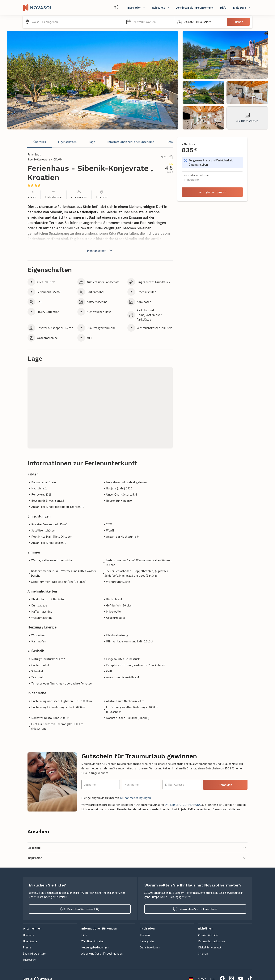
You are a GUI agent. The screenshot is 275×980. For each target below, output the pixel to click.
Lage (92, 142)
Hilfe (223, 8)
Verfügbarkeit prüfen (212, 192)
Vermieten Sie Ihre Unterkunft (195, 8)
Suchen (238, 22)
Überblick (40, 142)
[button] (149, 22)
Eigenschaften (67, 142)
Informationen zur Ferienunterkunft (131, 142)
